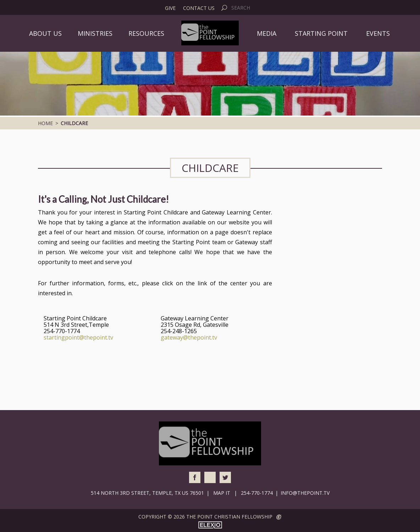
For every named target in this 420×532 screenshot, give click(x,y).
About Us (45, 33)
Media (267, 33)
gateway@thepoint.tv (189, 337)
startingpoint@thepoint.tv (78, 337)
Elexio (210, 525)
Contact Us (199, 8)
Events (378, 33)
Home (45, 123)
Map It (222, 493)
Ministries (95, 33)
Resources (146, 33)
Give (170, 8)
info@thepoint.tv (305, 493)
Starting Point (321, 33)
